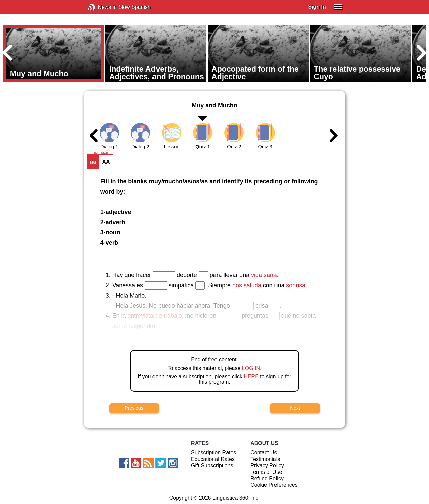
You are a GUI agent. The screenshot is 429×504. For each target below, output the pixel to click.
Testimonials (265, 459)
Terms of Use (266, 472)
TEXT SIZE (100, 153)
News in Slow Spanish (101, 7)
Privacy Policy (267, 466)
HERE (251, 376)
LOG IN (251, 368)
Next (295, 408)
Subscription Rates (213, 453)
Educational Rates (213, 459)
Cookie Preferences (274, 485)
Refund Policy (267, 478)
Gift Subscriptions (212, 466)
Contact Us (264, 453)
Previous (134, 408)
